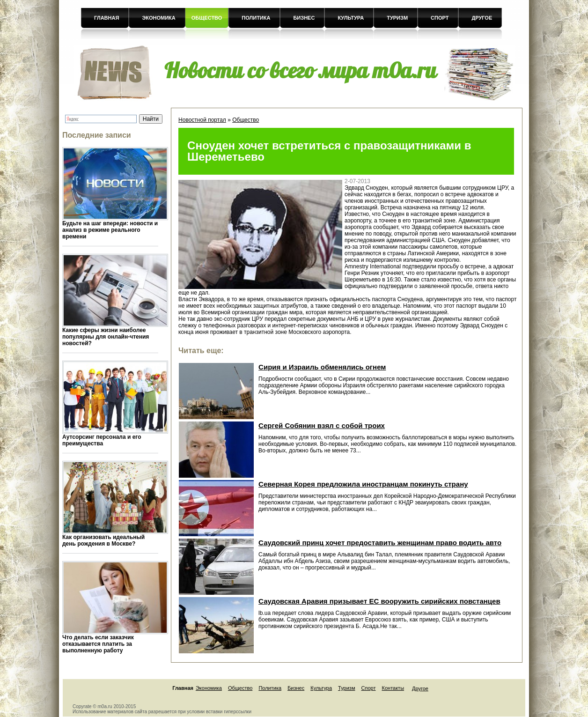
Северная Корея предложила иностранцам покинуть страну (363, 484)
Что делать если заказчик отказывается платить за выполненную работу (98, 644)
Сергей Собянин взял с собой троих (322, 425)
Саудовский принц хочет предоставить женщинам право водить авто (380, 543)
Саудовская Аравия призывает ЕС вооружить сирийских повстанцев (379, 601)
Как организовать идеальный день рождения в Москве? (103, 540)
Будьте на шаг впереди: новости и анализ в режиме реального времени (110, 230)
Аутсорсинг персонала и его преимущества (102, 440)
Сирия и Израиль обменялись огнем (322, 367)
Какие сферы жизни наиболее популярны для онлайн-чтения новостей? (106, 337)
